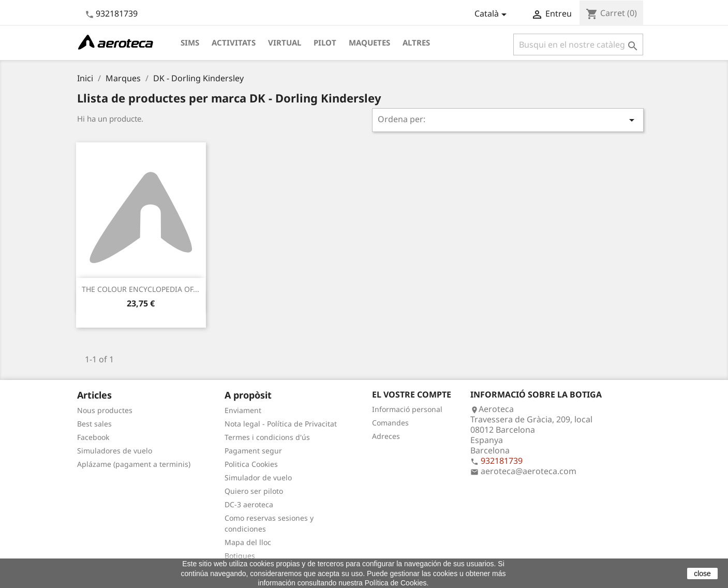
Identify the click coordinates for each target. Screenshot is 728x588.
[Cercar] (578, 45)
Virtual (285, 42)
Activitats (234, 42)
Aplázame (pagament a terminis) (134, 464)
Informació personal (407, 409)
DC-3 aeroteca (249, 504)
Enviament (243, 410)
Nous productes (105, 410)
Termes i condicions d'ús (267, 437)
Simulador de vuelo (258, 477)
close (702, 574)
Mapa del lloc (248, 542)
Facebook (93, 437)
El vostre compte (412, 394)
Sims (190, 42)
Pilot (325, 42)
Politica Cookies (251, 464)
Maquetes (369, 42)
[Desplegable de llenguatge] (492, 14)
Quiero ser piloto (254, 491)
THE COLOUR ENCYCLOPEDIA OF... (140, 289)
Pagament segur (253, 451)
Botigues (240, 556)
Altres (416, 42)
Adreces (386, 436)
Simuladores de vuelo (115, 451)
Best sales (94, 424)
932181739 (117, 13)
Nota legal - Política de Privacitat (281, 424)
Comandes (390, 423)
